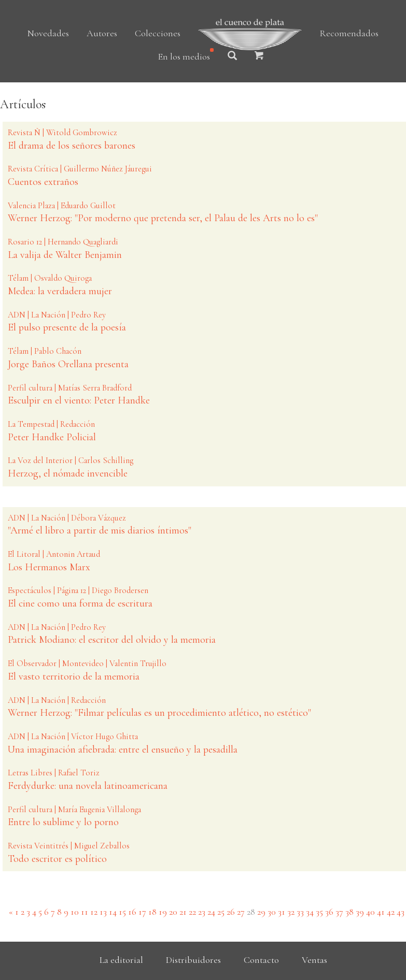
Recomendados (349, 33)
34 (310, 912)
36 (329, 912)
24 (211, 912)
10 (75, 912)
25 (221, 912)
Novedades (48, 33)
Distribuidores (193, 960)
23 (202, 912)
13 (103, 912)
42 (391, 912)
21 (183, 912)
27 (241, 912)
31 (282, 912)
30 (272, 912)
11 (85, 912)
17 (142, 912)
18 (152, 912)
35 (319, 912)
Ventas (314, 960)
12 (94, 912)
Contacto (261, 960)
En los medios (184, 56)
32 (291, 912)
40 (370, 912)
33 (300, 912)
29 (261, 912)
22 (192, 912)
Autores (102, 33)
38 (349, 912)
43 (401, 912)
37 (339, 912)
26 (231, 912)
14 (113, 912)
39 (360, 912)
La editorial (121, 960)
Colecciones (158, 33)
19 (163, 912)
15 (122, 912)
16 (132, 912)
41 (381, 912)
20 (173, 912)
